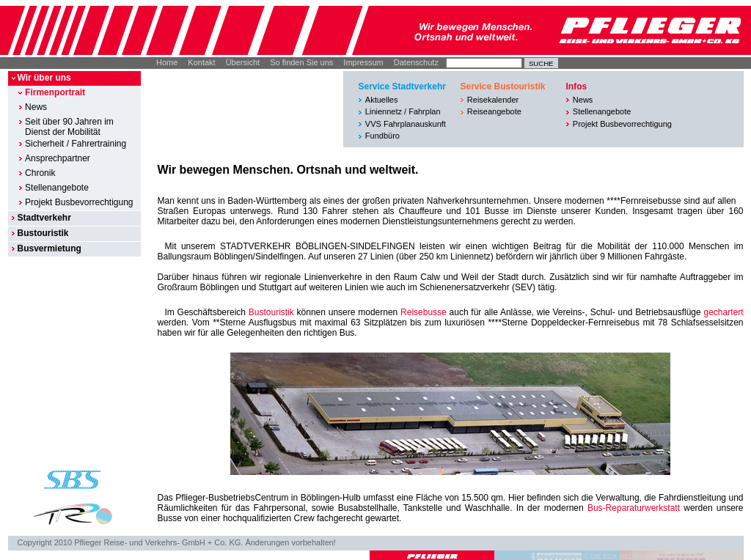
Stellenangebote (57, 188)
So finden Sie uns (301, 62)
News (36, 107)
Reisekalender (493, 100)
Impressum (363, 62)
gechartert (723, 312)
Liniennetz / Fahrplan (403, 111)
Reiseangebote (494, 111)
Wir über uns (44, 78)
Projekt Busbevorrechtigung (79, 202)
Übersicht (243, 62)
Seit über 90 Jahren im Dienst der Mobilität (69, 127)
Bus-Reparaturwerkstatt (634, 508)
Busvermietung (49, 248)
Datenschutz (416, 62)
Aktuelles (382, 100)
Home (167, 62)
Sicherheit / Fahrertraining (76, 144)
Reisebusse (424, 312)
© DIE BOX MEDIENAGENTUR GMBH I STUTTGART (664, 556)
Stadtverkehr (44, 218)
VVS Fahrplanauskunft (406, 124)
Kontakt (201, 62)
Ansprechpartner (58, 158)
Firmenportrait (55, 92)
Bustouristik (43, 233)
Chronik (40, 173)
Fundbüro (382, 136)
